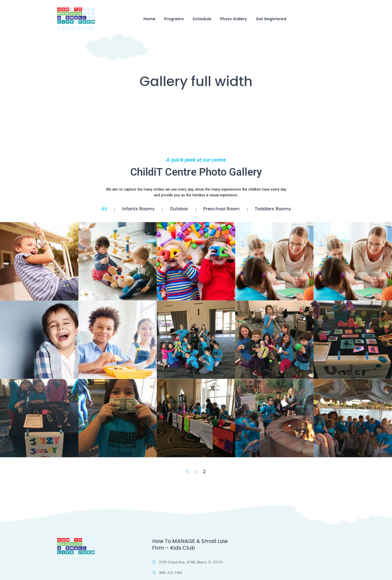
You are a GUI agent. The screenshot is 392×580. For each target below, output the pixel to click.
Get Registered (271, 19)
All (104, 209)
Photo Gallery (233, 19)
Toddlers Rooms (273, 209)
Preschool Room (221, 209)
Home (149, 19)
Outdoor (179, 209)
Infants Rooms (138, 209)
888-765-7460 (167, 573)
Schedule (202, 19)
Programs (174, 19)
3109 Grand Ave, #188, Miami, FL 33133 (188, 562)
